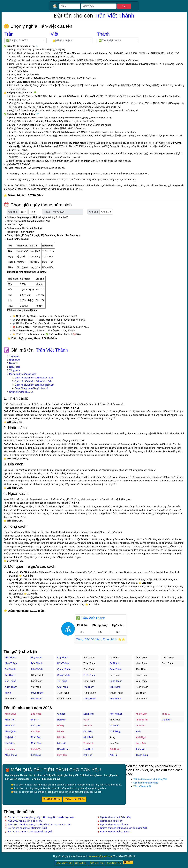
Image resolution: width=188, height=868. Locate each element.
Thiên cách (15, 356)
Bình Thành (89, 669)
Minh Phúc (36, 743)
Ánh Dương (115, 749)
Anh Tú (113, 755)
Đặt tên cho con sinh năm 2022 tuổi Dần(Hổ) (30, 832)
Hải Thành (115, 675)
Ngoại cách (15, 367)
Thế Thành (89, 687)
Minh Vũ (61, 743)
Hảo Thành (141, 675)
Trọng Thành (90, 693)
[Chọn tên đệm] (118, 40)
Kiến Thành (37, 669)
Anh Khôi (88, 755)
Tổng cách (15, 370)
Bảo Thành (37, 681)
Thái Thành (11, 699)
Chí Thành (10, 669)
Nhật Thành (115, 699)
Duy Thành (63, 657)
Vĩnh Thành (141, 699)
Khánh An (36, 755)
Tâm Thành (141, 669)
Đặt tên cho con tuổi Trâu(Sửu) (116, 817)
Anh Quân (36, 726)
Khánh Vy (36, 749)
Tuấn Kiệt (114, 726)
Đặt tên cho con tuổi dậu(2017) (116, 832)
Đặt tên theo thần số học (146, 783)
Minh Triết (88, 737)
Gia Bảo (61, 714)
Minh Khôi (10, 720)
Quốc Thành (116, 681)
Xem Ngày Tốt (114, 863)
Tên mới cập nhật (142, 786)
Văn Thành (11, 681)
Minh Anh (10, 726)
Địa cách (14, 363)
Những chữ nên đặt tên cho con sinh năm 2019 (124, 828)
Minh (138, 731)
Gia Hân (88, 726)
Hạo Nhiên (89, 749)
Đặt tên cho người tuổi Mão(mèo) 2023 (27, 828)
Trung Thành (90, 699)
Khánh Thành (64, 699)
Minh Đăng (115, 731)
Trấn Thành (63, 693)
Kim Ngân (10, 749)
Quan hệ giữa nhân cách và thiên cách (34, 378)
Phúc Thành (37, 693)
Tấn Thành (115, 687)
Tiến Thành (11, 657)
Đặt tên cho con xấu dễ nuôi (114, 824)
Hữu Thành (63, 663)
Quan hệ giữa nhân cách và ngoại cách (34, 385)
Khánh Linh (141, 714)
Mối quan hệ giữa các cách (23, 374)
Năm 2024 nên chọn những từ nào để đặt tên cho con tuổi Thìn (39, 824)
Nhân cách (15, 360)
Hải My (61, 726)
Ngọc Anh (141, 743)
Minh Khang (11, 755)
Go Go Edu (81, 863)
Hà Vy (86, 720)
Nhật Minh (10, 737)
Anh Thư (35, 731)
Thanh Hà (88, 743)
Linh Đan (114, 743)
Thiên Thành (90, 675)
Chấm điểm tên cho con (21, 392)
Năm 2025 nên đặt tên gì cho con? (25, 821)
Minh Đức (36, 737)
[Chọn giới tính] (106, 212)
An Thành (114, 657)
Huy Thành (37, 657)
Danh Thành (116, 669)
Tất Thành (10, 675)
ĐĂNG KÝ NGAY (52, 799)
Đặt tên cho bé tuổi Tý (111, 821)
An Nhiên (140, 726)
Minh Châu (10, 714)
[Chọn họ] (26, 40)
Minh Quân (11, 731)
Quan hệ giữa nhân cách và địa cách (33, 381)
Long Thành (89, 681)
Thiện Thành (90, 663)
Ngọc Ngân (115, 720)
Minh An (61, 737)
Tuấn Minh (141, 749)
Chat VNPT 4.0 (64, 863)
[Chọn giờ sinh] (23, 212)
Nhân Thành (142, 663)
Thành (8, 693)
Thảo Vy (166, 714)
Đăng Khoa (63, 749)
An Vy (113, 737)
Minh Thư (62, 755)
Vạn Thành (141, 681)
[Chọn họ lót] (72, 40)
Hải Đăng (10, 743)
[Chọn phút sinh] (33, 212)
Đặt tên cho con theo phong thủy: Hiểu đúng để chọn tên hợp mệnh (42, 817)
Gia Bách (167, 720)
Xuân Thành (11, 687)
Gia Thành (63, 687)
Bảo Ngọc (36, 714)
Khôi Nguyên (116, 714)
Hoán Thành (142, 687)
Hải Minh (62, 720)
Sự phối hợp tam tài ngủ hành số (31, 388)
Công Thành (64, 675)
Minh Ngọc (141, 737)
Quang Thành (64, 669)
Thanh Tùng (142, 755)
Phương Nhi (142, 720)
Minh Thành (11, 663)
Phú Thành (37, 699)
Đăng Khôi (89, 714)
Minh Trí (35, 720)
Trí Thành (62, 681)
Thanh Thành (116, 693)
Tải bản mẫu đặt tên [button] (75, 799)
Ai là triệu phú (97, 863)
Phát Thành (89, 657)
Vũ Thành (36, 687)
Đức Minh (88, 731)
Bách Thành (168, 663)
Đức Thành (37, 663)
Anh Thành (141, 657)
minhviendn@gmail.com (100, 856)
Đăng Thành (37, 675)
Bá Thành (114, 663)
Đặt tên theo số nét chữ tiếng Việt (150, 779)
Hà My (61, 731)
